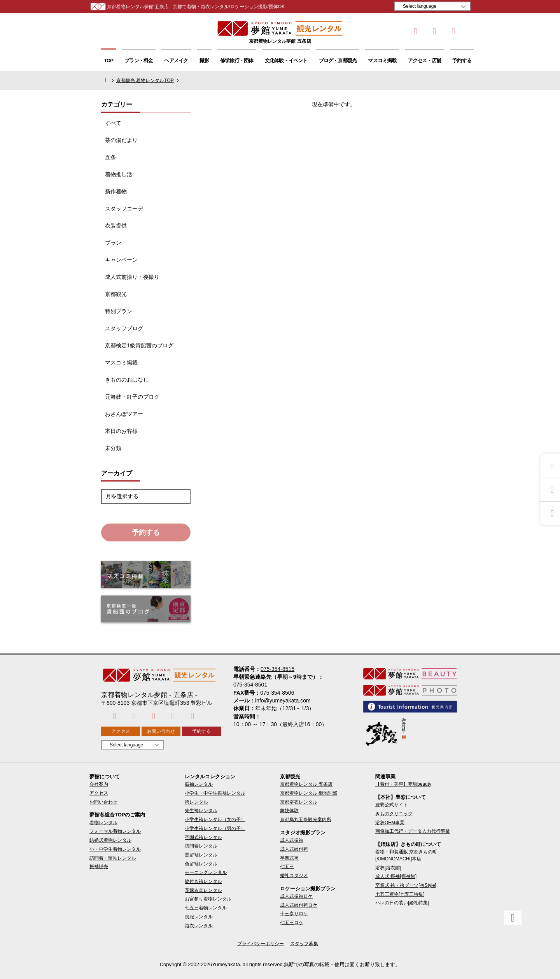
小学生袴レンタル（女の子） (215, 820)
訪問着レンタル (201, 846)
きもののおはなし (127, 380)
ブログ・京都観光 (338, 60)
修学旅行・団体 (237, 60)
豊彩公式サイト (392, 805)
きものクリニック (394, 814)
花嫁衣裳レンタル (203, 890)
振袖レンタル (199, 784)
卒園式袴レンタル (203, 837)
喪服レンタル (199, 917)
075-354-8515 (277, 669)
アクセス (121, 731)
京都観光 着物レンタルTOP (145, 81)
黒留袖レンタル (201, 855)
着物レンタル (103, 823)
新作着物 (116, 191)
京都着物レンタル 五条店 (306, 784)
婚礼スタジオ (294, 876)
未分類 (113, 448)
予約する (462, 60)
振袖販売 (99, 867)
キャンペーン (121, 260)
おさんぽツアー (124, 414)
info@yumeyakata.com (283, 701)
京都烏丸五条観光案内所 (306, 820)
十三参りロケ (294, 914)
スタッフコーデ (124, 208)
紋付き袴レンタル (203, 881)
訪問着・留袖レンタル (113, 858)
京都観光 (116, 294)
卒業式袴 (289, 858)
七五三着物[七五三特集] (400, 894)
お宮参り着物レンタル (208, 899)
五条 (110, 157)
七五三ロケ (292, 923)
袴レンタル (196, 802)
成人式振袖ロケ (296, 896)
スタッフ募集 (304, 944)
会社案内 (99, 784)
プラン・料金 (139, 60)
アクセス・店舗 (425, 60)
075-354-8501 (250, 685)
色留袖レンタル (201, 864)
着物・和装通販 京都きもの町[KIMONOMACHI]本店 (406, 855)
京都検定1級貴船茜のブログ (139, 345)
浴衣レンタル (199, 926)
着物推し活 (119, 174)
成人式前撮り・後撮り (132, 277)
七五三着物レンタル (206, 908)
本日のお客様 (121, 431)
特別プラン (119, 311)
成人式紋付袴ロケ (299, 905)
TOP (108, 60)
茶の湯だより (121, 140)
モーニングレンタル (206, 872)
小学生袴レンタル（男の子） (215, 828)
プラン (113, 243)
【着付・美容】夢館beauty (403, 784)
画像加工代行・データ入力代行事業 (413, 831)
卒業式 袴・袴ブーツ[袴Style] (406, 885)
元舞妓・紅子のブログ (132, 397)
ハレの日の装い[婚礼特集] (402, 903)
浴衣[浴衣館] (388, 868)
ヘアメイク (176, 60)
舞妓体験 (289, 811)
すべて (113, 123)
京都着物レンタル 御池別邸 (309, 793)
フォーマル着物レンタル (115, 831)
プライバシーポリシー (261, 944)
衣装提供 (116, 226)
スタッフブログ (124, 328)
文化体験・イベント (286, 60)
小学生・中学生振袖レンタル (215, 793)
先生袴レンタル (201, 811)
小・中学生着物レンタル (115, 849)
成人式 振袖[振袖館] (396, 876)
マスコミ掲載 (382, 60)
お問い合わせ (161, 731)
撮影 (204, 60)
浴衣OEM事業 (390, 823)
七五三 (287, 867)
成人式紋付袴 (294, 849)
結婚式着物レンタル (110, 840)
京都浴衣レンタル (299, 802)
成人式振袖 (292, 840)
